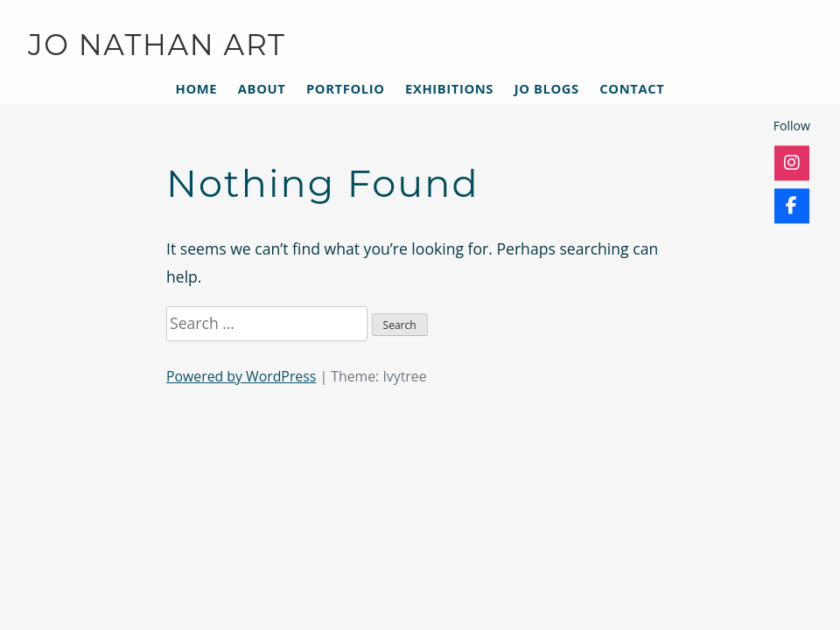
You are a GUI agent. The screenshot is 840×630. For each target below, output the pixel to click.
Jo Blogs (547, 88)
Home (197, 88)
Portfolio (345, 88)
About (262, 88)
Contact (632, 88)
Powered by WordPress (241, 376)
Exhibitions (449, 88)
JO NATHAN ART (157, 45)
